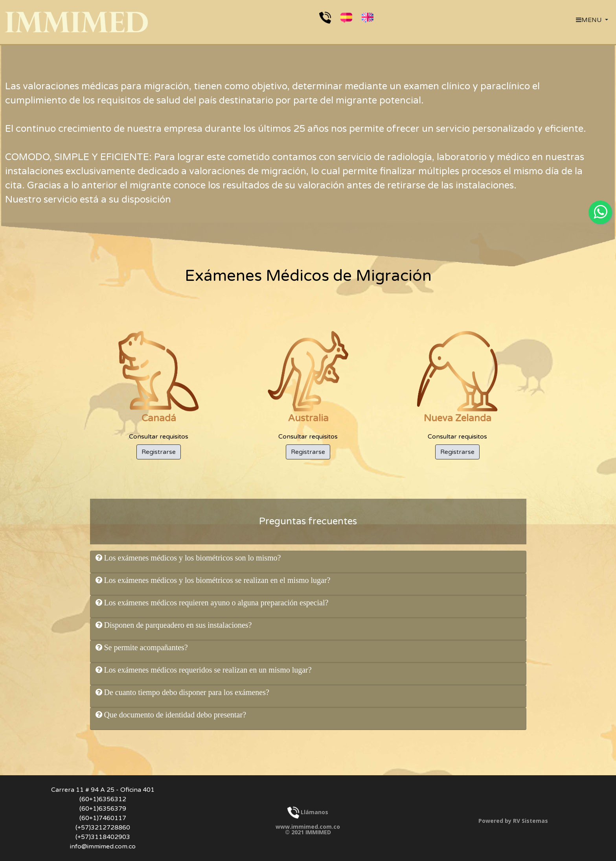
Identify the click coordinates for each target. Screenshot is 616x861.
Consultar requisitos (159, 386)
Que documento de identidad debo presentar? (174, 715)
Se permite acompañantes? (145, 647)
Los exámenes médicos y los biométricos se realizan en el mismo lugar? (216, 580)
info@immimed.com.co (103, 846)
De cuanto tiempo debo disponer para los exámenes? (186, 692)
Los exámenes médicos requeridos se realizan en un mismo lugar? (207, 670)
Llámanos (308, 812)
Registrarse (159, 452)
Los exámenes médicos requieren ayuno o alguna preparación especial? (215, 603)
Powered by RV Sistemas (513, 821)
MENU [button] (590, 20)
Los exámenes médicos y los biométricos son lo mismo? (192, 558)
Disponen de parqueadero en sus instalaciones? (177, 625)
